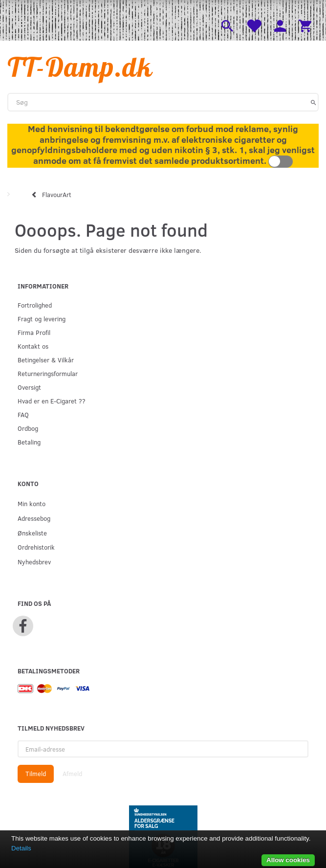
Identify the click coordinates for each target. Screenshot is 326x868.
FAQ (23, 414)
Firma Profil (34, 332)
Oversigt (29, 387)
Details (21, 848)
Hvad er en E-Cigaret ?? (52, 401)
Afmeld (72, 774)
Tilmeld (36, 774)
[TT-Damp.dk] (80, 67)
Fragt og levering (42, 319)
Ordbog (28, 428)
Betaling (29, 442)
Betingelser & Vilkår (46, 360)
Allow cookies (288, 860)
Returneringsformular (48, 373)
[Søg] (314, 102)
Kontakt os (33, 346)
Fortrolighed (35, 305)
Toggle (281, 162)
